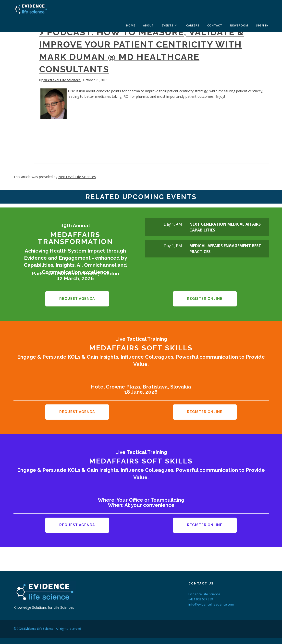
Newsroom (239, 25)
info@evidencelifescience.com (211, 598)
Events (168, 25)
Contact (215, 25)
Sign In (262, 25)
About (148, 25)
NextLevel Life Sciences (62, 80)
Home (131, 25)
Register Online (205, 299)
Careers (193, 25)
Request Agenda (77, 299)
